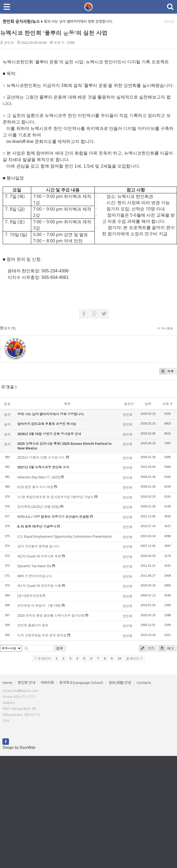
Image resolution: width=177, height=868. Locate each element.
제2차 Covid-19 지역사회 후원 (39, 556)
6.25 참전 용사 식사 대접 (35, 487)
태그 (166, 648)
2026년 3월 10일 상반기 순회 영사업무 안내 (49, 434)
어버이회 (47, 683)
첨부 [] (8, 328)
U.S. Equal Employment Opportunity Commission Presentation (65, 536)
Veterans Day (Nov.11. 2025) (39, 477)
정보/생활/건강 (120, 683)
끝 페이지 (135, 658)
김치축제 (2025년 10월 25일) (38, 507)
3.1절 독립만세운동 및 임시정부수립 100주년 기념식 (56, 497)
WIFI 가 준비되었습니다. (35, 576)
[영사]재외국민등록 (31, 596)
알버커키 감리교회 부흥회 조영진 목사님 (47, 424)
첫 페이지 (42, 658)
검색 (59, 648)
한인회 (9, 43)
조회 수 (168, 404)
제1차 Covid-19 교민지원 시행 (39, 586)
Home (7, 683)
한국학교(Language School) (81, 683)
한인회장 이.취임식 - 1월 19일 (39, 606)
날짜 (148, 404)
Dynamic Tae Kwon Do (34, 566)
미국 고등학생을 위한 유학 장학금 (42, 635)
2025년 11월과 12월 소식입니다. (41, 457)
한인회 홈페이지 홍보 (33, 625)
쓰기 (146, 648)
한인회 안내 (26, 683)
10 (119, 658)
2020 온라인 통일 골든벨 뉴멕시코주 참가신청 (51, 616)
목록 (166, 371)
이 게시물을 (165, 328)
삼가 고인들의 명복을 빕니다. (39, 546)
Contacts (144, 683)
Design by (19, 748)
